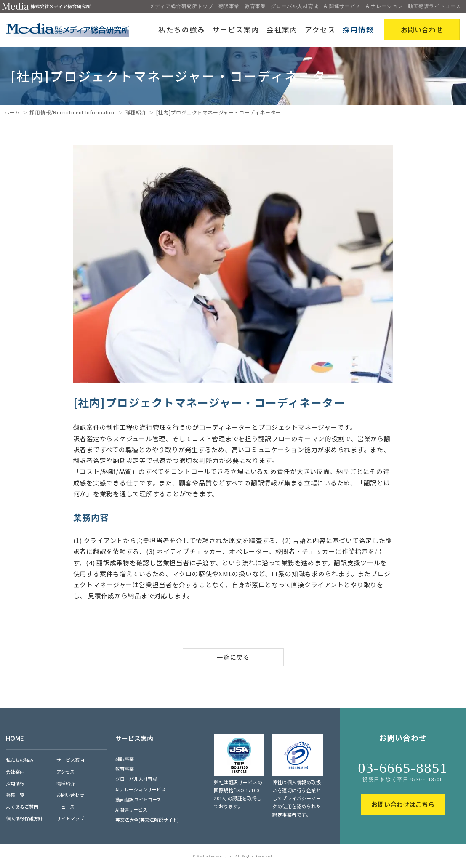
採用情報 (358, 29)
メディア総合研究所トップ (181, 6)
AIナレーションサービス (141, 789)
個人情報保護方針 (24, 818)
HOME (15, 738)
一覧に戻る (233, 657)
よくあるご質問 (22, 807)
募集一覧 (15, 795)
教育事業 (255, 6)
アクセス (320, 29)
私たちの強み (182, 29)
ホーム (12, 112)
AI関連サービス (342, 6)
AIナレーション (384, 6)
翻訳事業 (229, 6)
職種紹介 (136, 112)
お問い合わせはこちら (403, 804)
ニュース (65, 807)
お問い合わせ (70, 795)
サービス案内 (236, 29)
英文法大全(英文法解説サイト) (147, 820)
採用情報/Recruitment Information (73, 112)
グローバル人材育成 (294, 6)
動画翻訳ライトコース (434, 6)
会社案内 (282, 29)
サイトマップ (70, 818)
